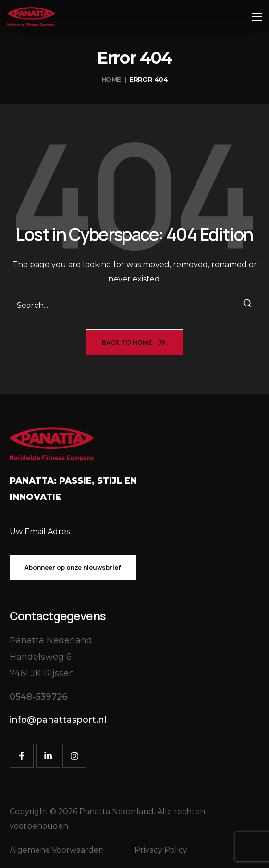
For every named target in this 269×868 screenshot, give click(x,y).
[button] (38, 697)
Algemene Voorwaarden (57, 850)
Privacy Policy (161, 850)
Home (111, 79)
